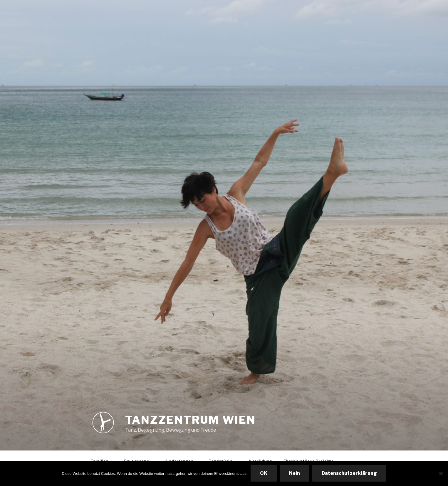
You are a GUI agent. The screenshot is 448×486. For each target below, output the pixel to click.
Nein (295, 473)
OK (264, 473)
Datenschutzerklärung (349, 473)
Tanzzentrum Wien (191, 420)
